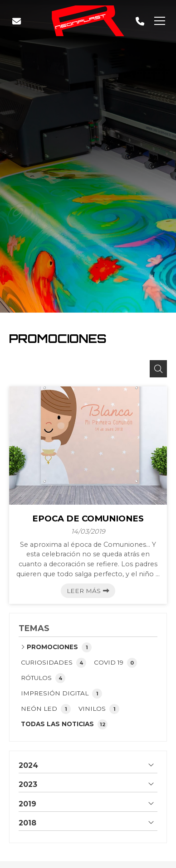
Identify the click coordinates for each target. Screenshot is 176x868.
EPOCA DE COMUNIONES (88, 519)
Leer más (84, 591)
